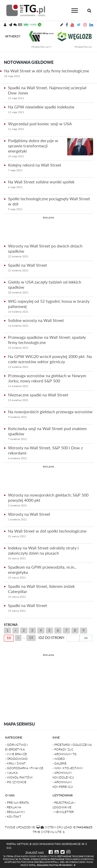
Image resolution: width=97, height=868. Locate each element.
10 (9, 638)
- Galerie (59, 763)
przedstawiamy (47, 47)
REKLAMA (48, 218)
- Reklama (13, 807)
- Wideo (59, 759)
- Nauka (12, 773)
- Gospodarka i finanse (24, 768)
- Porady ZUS (63, 749)
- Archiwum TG (65, 754)
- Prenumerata (17, 802)
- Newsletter (63, 812)
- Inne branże (16, 754)
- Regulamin (15, 812)
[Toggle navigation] (75, 11)
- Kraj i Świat (15, 763)
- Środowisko (16, 759)
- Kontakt (13, 817)
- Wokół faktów (19, 777)
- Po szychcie (16, 782)
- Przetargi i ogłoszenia (72, 745)
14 (31, 638)
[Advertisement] (48, 229)
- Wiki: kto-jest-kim (68, 768)
